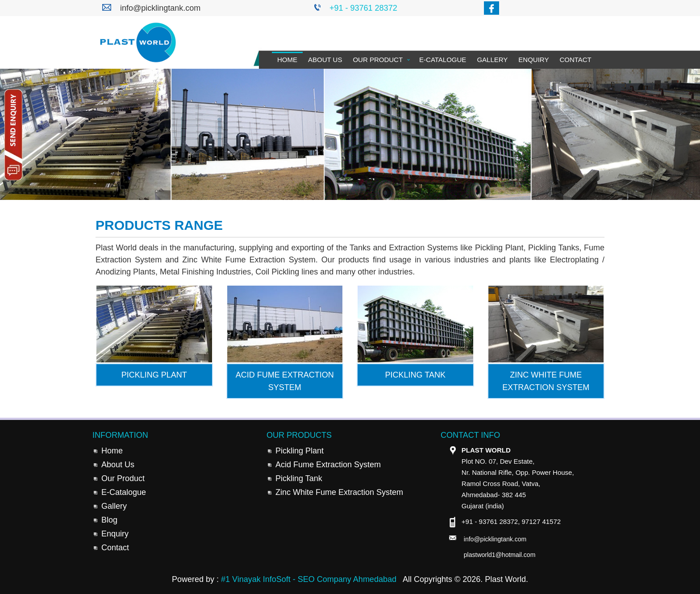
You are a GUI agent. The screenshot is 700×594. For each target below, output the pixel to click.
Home (287, 60)
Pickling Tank (299, 478)
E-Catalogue (443, 60)
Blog (109, 520)
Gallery (492, 60)
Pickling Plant (300, 451)
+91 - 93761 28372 (363, 8)
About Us (325, 60)
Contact (575, 60)
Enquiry (533, 60)
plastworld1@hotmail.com (500, 555)
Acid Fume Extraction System (328, 465)
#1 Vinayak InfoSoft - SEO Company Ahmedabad (309, 579)
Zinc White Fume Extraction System (339, 492)
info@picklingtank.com (160, 8)
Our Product (378, 60)
